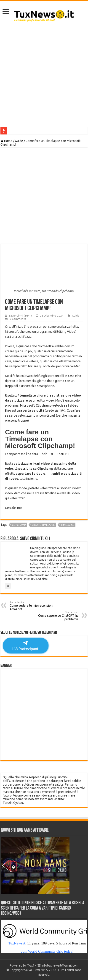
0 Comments (18, 319)
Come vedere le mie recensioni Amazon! (33, 606)
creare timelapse (43, 525)
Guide (19, 141)
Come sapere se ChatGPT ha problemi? (55, 616)
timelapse (67, 525)
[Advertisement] (44, 74)
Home (6, 141)
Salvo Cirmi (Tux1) (20, 316)
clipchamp (19, 525)
